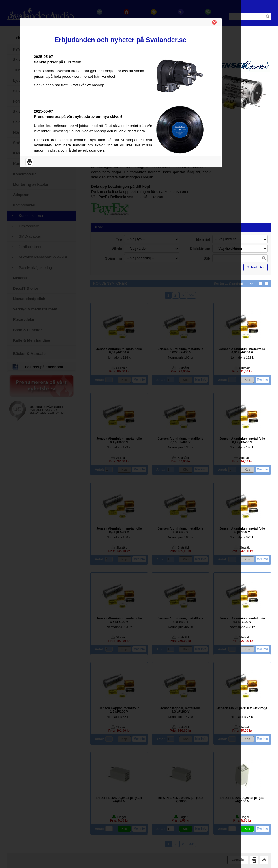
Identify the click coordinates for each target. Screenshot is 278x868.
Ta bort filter (256, 267)
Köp (247, 380)
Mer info (263, 380)
